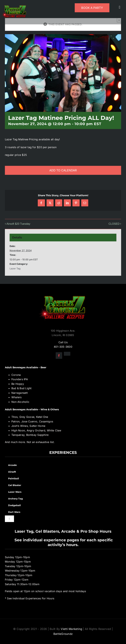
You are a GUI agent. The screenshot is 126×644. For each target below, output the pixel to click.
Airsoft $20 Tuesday (18, 224)
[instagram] (67, 354)
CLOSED (114, 224)
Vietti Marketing (71, 629)
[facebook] (59, 356)
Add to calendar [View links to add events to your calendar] (63, 170)
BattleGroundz (63, 634)
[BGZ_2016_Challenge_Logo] (63, 293)
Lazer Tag (15, 268)
